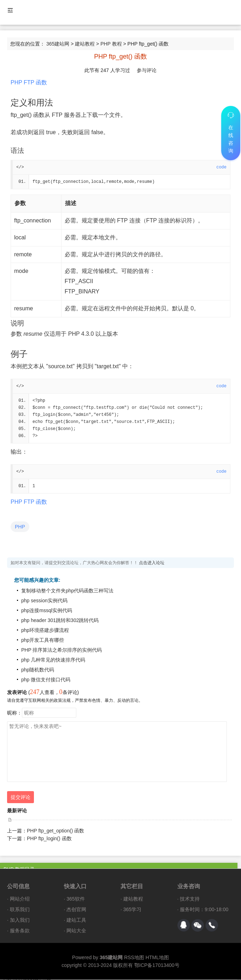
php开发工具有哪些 (43, 640)
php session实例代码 (44, 601)
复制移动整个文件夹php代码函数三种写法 (67, 591)
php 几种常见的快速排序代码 (53, 660)
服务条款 (20, 931)
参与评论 (147, 70)
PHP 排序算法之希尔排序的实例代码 (61, 650)
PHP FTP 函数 (29, 82)
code (221, 167)
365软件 (75, 899)
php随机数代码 (38, 670)
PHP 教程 (111, 44)
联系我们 (20, 910)
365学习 (132, 910)
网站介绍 (20, 899)
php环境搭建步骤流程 (45, 631)
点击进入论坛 (152, 563)
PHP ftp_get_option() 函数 (55, 831)
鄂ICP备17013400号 (157, 966)
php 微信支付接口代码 (46, 680)
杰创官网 (76, 910)
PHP (20, 527)
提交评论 (20, 797)
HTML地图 (157, 958)
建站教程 (85, 44)
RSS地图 (134, 958)
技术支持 (190, 899)
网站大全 (76, 931)
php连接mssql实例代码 (47, 611)
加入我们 (20, 920)
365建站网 (58, 44)
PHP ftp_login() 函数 (49, 839)
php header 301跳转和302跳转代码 (60, 621)
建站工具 (76, 920)
